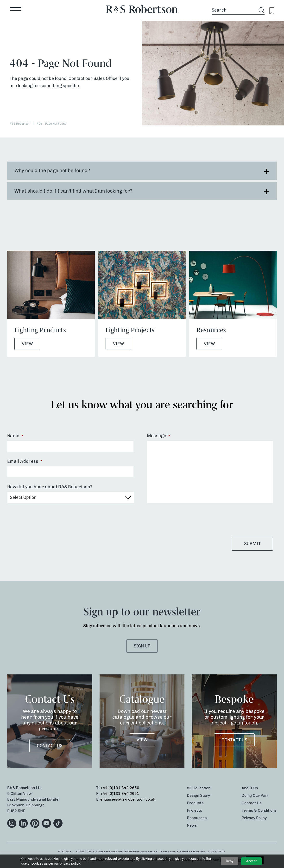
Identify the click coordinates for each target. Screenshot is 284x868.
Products (195, 803)
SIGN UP (142, 646)
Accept (252, 861)
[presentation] (183, 520)
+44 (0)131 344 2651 (120, 793)
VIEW (142, 740)
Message (159, 436)
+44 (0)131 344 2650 (120, 788)
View (27, 344)
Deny (230, 861)
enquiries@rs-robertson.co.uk (128, 799)
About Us (250, 788)
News (192, 825)
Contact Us (50, 746)
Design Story (198, 795)
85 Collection (199, 788)
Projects (195, 810)
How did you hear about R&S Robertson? (50, 487)
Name (15, 436)
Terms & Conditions (259, 810)
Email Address (25, 461)
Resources (197, 818)
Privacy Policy (254, 818)
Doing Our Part (255, 795)
